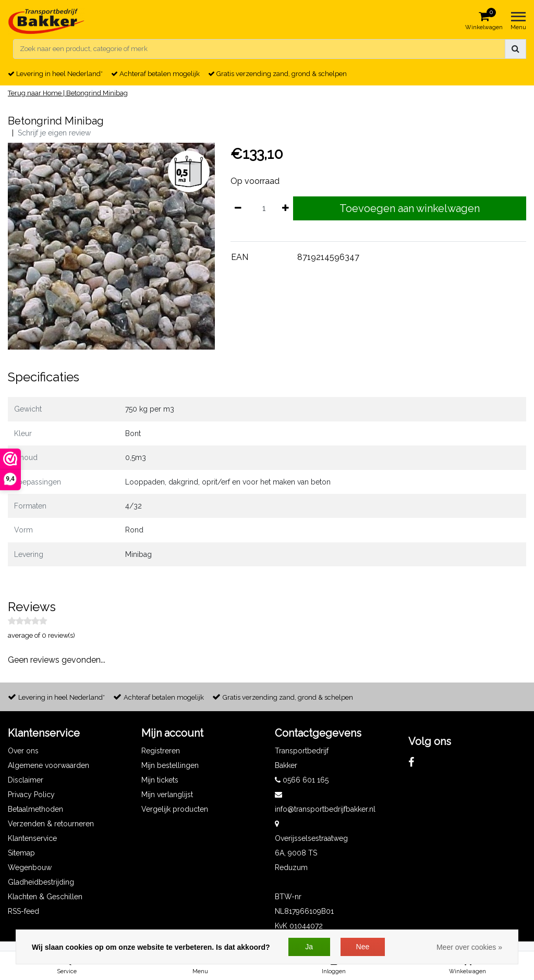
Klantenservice (32, 838)
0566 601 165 (302, 780)
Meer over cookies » (469, 947)
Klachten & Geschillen (45, 897)
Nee (363, 947)
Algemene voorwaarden (48, 765)
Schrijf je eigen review (54, 133)
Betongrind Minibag (97, 93)
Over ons (23, 751)
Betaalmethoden (35, 809)
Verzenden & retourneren (51, 824)
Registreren (161, 751)
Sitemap (21, 853)
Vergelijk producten (175, 809)
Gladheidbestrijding (41, 882)
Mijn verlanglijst (167, 795)
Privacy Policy (31, 795)
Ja (309, 947)
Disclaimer (26, 780)
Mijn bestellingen (170, 765)
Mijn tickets (160, 780)
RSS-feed (23, 911)
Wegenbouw (30, 867)
